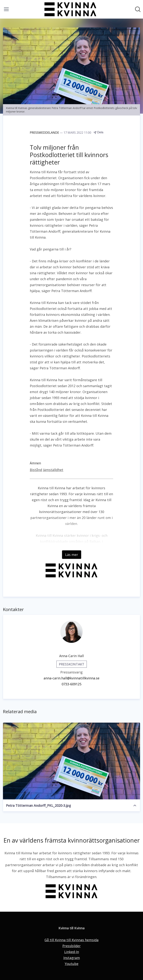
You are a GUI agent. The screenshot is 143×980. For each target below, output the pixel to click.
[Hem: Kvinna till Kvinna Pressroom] (70, 9)
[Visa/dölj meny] (6, 9)
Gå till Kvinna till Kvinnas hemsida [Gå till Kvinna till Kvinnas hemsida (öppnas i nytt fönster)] (71, 940)
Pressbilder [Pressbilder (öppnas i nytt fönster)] (71, 946)
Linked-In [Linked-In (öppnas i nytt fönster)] (72, 952)
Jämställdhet (53, 470)
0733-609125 (71, 684)
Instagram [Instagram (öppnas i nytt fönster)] (72, 958)
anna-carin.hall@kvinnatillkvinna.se (71, 678)
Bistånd (36, 470)
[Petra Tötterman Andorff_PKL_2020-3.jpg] (71, 761)
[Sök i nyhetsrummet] (138, 9)
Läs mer (72, 555)
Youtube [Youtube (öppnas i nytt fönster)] (72, 964)
